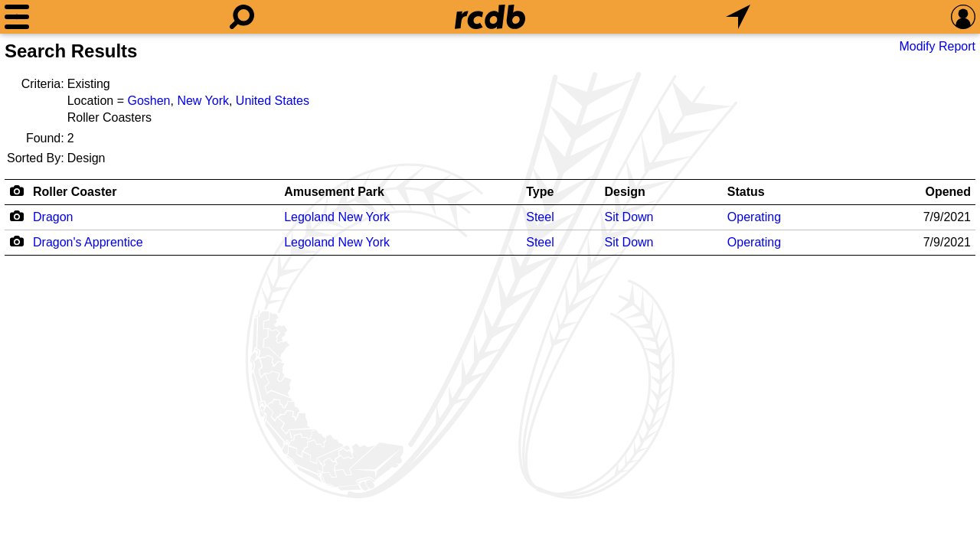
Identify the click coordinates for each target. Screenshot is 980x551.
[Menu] (17, 17)
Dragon (53, 217)
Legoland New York (337, 217)
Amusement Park (334, 192)
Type (540, 192)
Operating (754, 217)
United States (273, 101)
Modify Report (937, 46)
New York (203, 101)
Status (746, 192)
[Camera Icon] (16, 216)
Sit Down (629, 217)
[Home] (490, 17)
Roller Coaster (75, 192)
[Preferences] (963, 17)
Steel (540, 217)
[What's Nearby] (738, 17)
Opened (948, 192)
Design (624, 192)
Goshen (149, 101)
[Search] (242, 17)
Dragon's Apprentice (88, 242)
